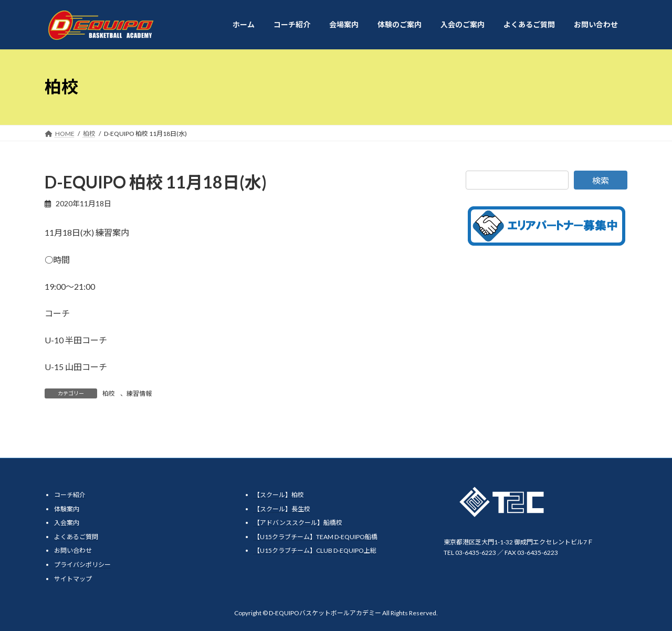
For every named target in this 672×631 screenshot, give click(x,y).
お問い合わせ (73, 550)
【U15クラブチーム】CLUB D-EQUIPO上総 (315, 550)
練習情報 (139, 393)
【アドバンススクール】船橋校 (298, 523)
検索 (601, 180)
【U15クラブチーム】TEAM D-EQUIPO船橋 (316, 536)
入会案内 (67, 523)
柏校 (109, 393)
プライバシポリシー (82, 565)
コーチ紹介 (70, 495)
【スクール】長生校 (282, 508)
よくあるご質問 (76, 536)
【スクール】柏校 (279, 495)
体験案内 (67, 508)
